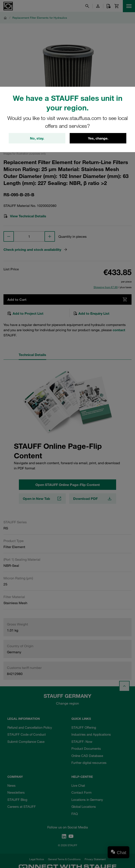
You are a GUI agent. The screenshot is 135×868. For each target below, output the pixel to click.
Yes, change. (98, 138)
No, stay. (37, 138)
